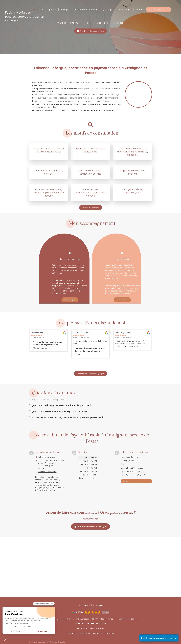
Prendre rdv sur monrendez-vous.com (159, 638)
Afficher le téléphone (47, 472)
